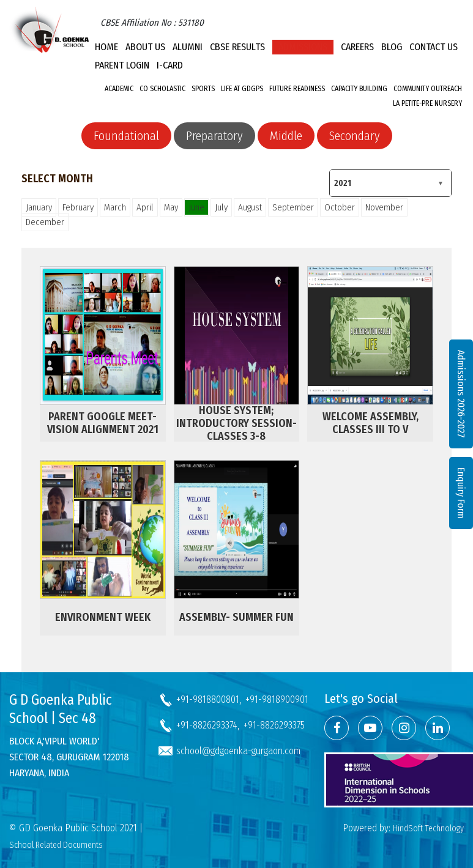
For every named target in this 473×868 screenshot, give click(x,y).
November (384, 207)
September (293, 207)
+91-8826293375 (274, 725)
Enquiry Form (461, 493)
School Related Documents (56, 845)
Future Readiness (297, 89)
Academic (119, 89)
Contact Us (434, 47)
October (340, 207)
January (39, 207)
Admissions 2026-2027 (461, 394)
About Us (145, 47)
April (145, 207)
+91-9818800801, (209, 699)
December (45, 222)
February (78, 207)
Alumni (188, 47)
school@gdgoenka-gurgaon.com (238, 751)
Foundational (126, 136)
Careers (357, 47)
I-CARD (170, 65)
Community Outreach (428, 89)
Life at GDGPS (242, 89)
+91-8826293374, (208, 725)
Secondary (355, 136)
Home (106, 47)
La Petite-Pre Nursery (427, 103)
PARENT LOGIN (122, 65)
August (250, 207)
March (115, 207)
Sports (203, 89)
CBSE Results (237, 47)
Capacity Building (359, 89)
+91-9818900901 (277, 699)
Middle (286, 136)
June (196, 207)
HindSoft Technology (428, 829)
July (221, 207)
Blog (392, 47)
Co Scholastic (162, 89)
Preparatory (214, 136)
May (171, 207)
